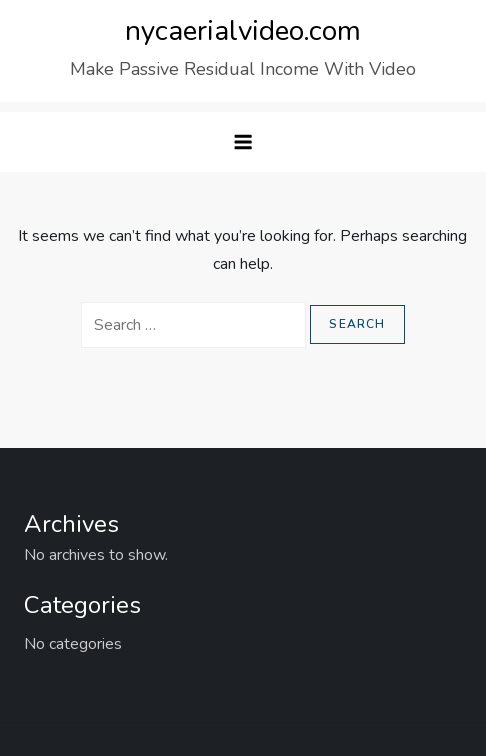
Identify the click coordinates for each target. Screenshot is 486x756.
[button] (243, 142)
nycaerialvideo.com (243, 31)
